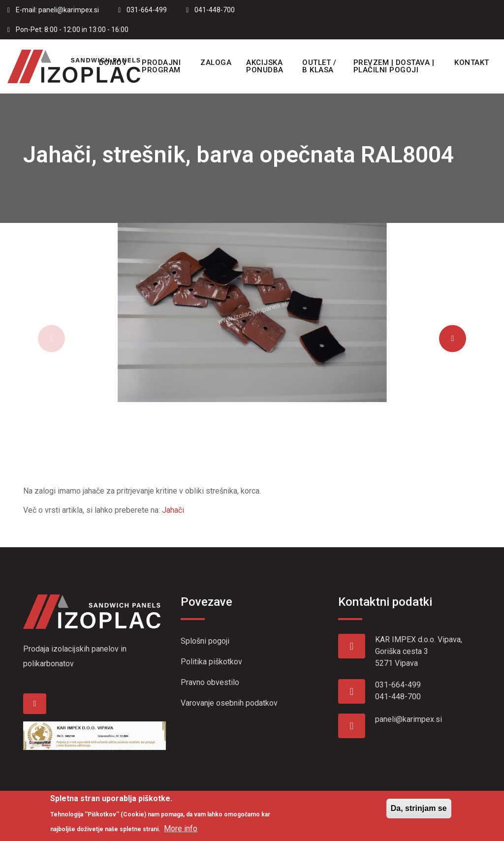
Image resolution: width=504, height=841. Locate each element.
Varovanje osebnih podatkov (229, 703)
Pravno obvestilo (210, 682)
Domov (113, 62)
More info (181, 833)
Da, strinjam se (419, 813)
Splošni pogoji (205, 641)
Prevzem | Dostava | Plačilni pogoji (394, 66)
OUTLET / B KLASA (319, 66)
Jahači (173, 510)
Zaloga (216, 62)
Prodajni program (161, 66)
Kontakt (472, 62)
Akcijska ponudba (265, 66)
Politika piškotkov (211, 662)
